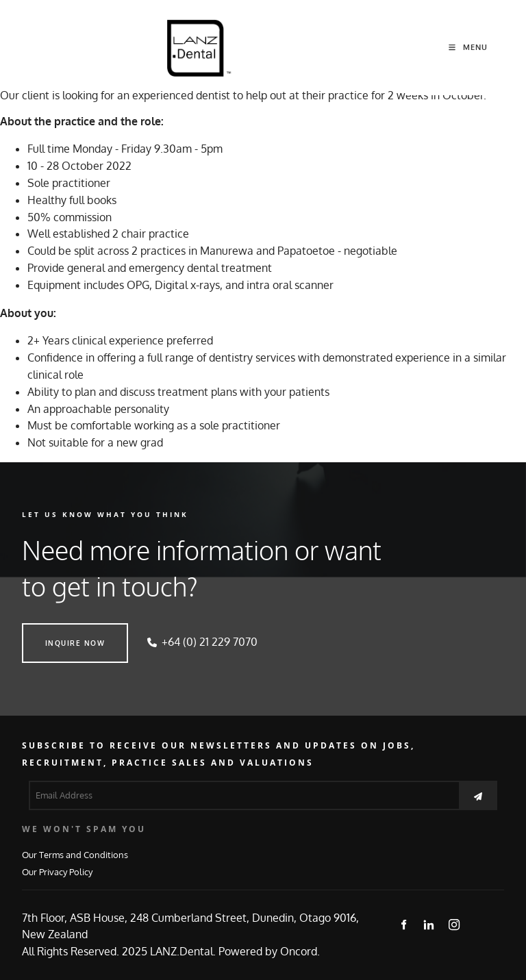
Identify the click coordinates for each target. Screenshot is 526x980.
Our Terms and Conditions (75, 854)
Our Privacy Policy (57, 871)
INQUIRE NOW (52, 631)
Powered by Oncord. (269, 951)
